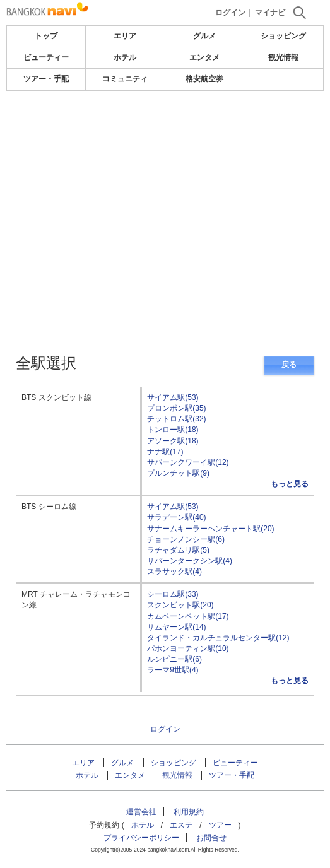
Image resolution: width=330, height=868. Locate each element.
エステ (181, 825)
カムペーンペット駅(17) (188, 616)
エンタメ (204, 57)
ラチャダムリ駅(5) (178, 550)
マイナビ (270, 13)
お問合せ (211, 838)
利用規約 (189, 812)
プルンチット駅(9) (178, 473)
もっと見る (290, 484)
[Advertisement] (165, 129)
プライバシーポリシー (141, 838)
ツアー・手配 (46, 79)
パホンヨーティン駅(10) (188, 648)
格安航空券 (204, 79)
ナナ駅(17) (165, 452)
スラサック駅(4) (174, 572)
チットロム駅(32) (176, 419)
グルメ (204, 36)
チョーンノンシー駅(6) (186, 539)
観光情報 (283, 57)
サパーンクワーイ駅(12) (188, 462)
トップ (46, 36)
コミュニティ (125, 79)
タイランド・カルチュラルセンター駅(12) (218, 638)
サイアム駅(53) (173, 397)
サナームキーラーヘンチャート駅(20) (210, 529)
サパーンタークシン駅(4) (190, 561)
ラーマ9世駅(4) (173, 670)
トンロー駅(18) (173, 430)
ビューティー (46, 57)
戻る (289, 365)
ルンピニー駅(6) (174, 659)
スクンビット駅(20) (180, 605)
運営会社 (141, 812)
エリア (125, 36)
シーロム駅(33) (173, 594)
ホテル (125, 57)
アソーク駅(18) (173, 441)
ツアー (220, 825)
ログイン (230, 13)
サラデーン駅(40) (176, 517)
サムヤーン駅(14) (176, 627)
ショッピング (283, 36)
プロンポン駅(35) (176, 408)
